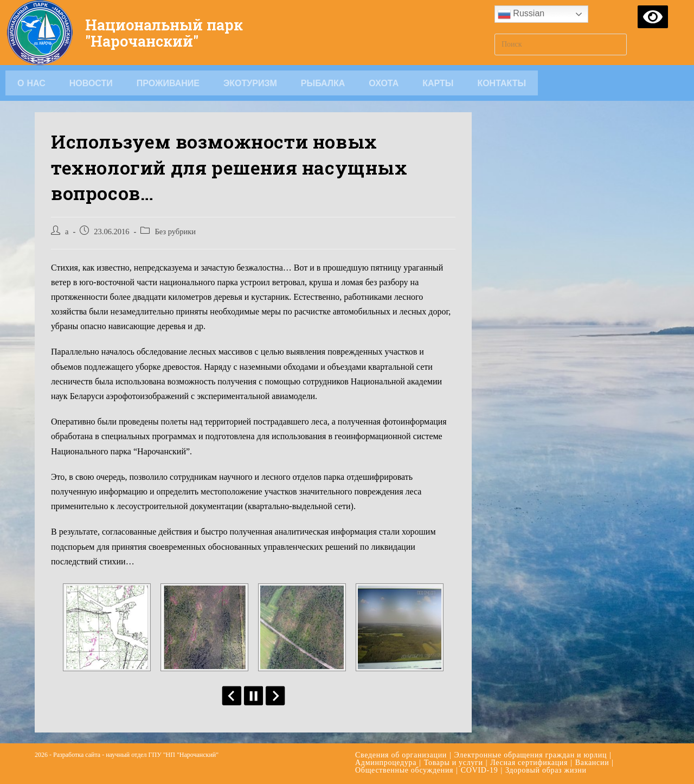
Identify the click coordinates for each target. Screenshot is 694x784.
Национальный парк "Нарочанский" (172, 32)
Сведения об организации (401, 755)
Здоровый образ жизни (546, 770)
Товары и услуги (454, 763)
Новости (91, 83)
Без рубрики (175, 232)
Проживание (168, 83)
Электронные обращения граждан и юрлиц (531, 755)
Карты (438, 83)
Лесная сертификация (529, 763)
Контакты (502, 83)
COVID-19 (480, 770)
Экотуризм (250, 83)
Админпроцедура (386, 763)
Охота (384, 83)
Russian (521, 14)
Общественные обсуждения (404, 770)
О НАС (31, 83)
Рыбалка (323, 83)
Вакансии (592, 763)
